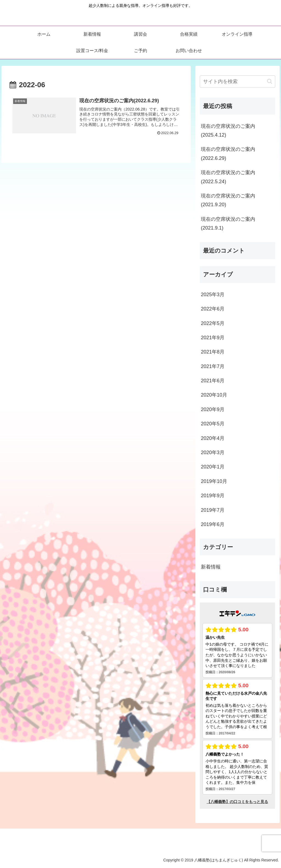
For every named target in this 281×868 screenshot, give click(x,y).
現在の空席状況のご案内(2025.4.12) (228, 131)
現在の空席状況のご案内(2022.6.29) (228, 154)
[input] (237, 82)
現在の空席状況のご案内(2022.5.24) (228, 177)
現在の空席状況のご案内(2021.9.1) (228, 224)
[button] (270, 81)
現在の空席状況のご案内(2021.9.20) (228, 200)
